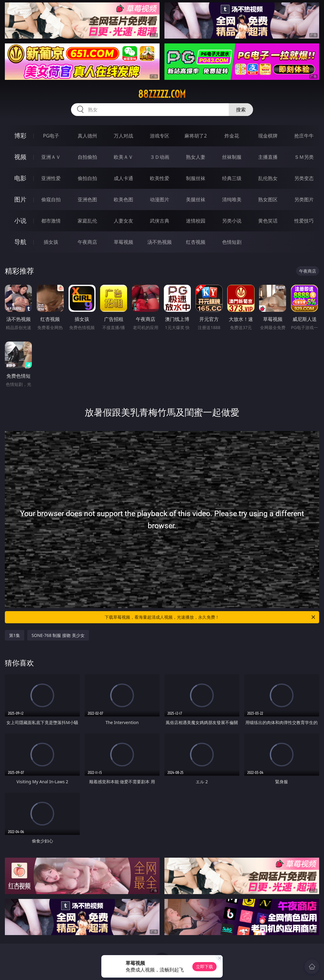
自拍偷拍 (87, 157)
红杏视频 (196, 242)
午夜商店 (87, 242)
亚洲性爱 (51, 178)
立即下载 (204, 966)
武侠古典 (160, 221)
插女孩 (51, 242)
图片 (20, 199)
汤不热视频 (160, 242)
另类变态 (304, 178)
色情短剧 (232, 242)
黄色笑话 (268, 221)
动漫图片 (160, 199)
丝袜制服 (232, 157)
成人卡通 (123, 178)
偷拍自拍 (87, 178)
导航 (20, 242)
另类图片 (304, 199)
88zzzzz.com (162, 94)
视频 (20, 157)
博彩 (20, 136)
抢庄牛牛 (304, 136)
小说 (20, 221)
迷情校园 (196, 221)
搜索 (241, 110)
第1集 (15, 635)
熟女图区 (268, 199)
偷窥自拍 (51, 199)
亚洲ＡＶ (51, 157)
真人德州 (87, 136)
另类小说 (232, 221)
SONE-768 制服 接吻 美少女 (58, 635)
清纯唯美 (232, 199)
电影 (20, 178)
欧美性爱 (160, 178)
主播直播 (268, 157)
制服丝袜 (196, 178)
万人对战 (123, 136)
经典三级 (232, 178)
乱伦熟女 (268, 178)
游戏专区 (160, 136)
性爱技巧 (304, 221)
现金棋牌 (268, 136)
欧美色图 (123, 199)
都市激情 (51, 221)
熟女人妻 (196, 157)
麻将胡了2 (196, 136)
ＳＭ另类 (304, 157)
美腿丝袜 (196, 199)
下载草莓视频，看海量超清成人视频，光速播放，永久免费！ (210, 617)
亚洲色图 (87, 199)
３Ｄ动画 (160, 157)
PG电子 (51, 136)
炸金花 (232, 136)
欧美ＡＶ (123, 157)
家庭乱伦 (87, 221)
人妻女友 (123, 221)
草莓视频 (123, 242)
